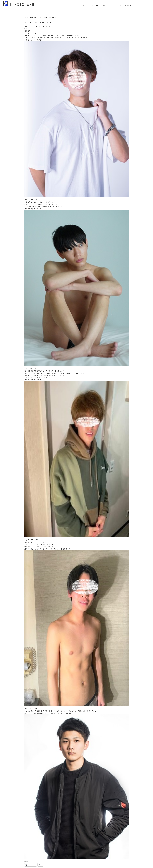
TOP (83, 5)
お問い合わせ (130, 5)
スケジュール (117, 5)
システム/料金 (94, 5)
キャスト (106, 5)
